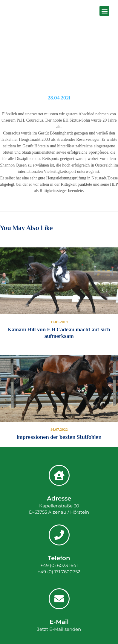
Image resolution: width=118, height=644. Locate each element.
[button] (104, 11)
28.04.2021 (59, 98)
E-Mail (59, 622)
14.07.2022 (59, 429)
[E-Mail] (59, 599)
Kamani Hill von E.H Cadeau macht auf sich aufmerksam (59, 333)
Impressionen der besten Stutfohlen (59, 437)
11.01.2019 (59, 322)
